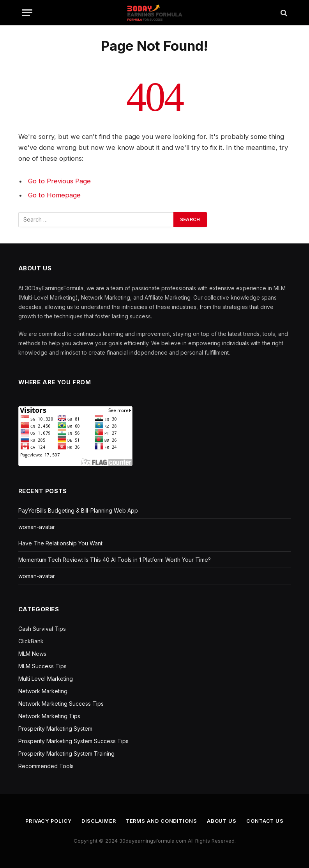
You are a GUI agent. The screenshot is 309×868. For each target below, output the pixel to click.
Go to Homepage (54, 195)
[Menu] (27, 13)
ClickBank (31, 641)
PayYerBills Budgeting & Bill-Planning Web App (78, 510)
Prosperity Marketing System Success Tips (73, 741)
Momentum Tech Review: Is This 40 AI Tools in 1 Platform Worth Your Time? (115, 560)
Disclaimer (98, 821)
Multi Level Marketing (46, 679)
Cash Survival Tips (42, 629)
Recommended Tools (46, 766)
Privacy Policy (47, 821)
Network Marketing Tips (49, 716)
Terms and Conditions (162, 821)
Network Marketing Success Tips (61, 704)
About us (223, 821)
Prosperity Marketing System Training (66, 754)
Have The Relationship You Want (60, 543)
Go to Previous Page (59, 181)
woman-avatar (37, 527)
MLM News (32, 654)
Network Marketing (43, 691)
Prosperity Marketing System (55, 729)
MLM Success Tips (42, 666)
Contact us (267, 821)
